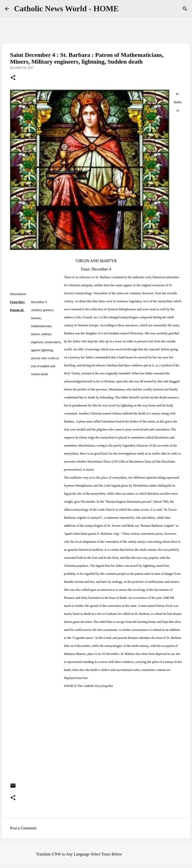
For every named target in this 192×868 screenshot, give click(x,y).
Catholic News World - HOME (66, 9)
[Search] (185, 9)
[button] (13, 78)
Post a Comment (23, 828)
